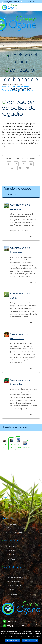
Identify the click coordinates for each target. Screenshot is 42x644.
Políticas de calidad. (15, 512)
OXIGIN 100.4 (13, 546)
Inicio (4, 87)
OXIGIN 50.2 (13, 550)
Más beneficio (13, 590)
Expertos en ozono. (16, 503)
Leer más (33, 236)
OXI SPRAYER (13, 555)
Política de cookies (15, 532)
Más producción (14, 585)
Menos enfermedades (17, 573)
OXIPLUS (11, 559)
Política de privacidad (16, 528)
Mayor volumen (14, 581)
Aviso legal (12, 524)
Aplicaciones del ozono (19, 87)
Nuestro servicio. (15, 507)
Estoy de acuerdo (12, 640)
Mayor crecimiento (15, 577)
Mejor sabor (13, 594)
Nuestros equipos (14, 428)
